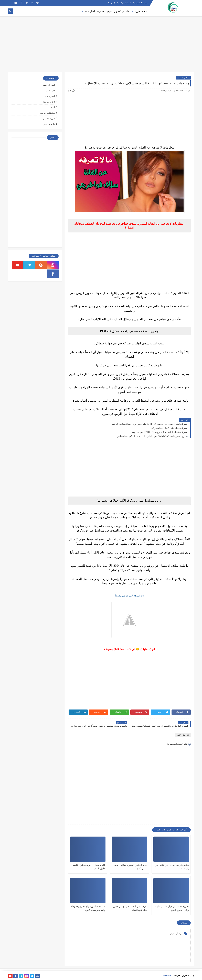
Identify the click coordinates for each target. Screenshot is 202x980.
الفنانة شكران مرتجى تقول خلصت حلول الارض (89, 867)
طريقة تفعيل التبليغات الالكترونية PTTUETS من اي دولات (159, 432)
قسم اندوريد (141, 11)
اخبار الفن (183, 78)
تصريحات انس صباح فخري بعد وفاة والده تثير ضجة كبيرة (88, 908)
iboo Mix (167, 976)
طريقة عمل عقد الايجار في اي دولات (169, 428)
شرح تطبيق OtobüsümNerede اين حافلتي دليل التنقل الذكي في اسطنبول (151, 436)
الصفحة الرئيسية (124, 3)
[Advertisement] (101, 46)
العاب (52, 107)
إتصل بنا (111, 3)
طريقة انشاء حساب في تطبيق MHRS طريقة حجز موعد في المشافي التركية (149, 424)
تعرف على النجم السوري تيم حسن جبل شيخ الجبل (130, 908)
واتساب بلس (49, 124)
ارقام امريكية (49, 102)
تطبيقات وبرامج (47, 113)
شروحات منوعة (105, 11)
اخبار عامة (90, 11)
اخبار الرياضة (49, 85)
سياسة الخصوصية (141, 3)
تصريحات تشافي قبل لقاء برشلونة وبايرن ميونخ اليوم (172, 908)
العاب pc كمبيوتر (122, 11)
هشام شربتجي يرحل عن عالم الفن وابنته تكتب (172, 867)
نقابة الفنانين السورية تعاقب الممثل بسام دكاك (130, 867)
